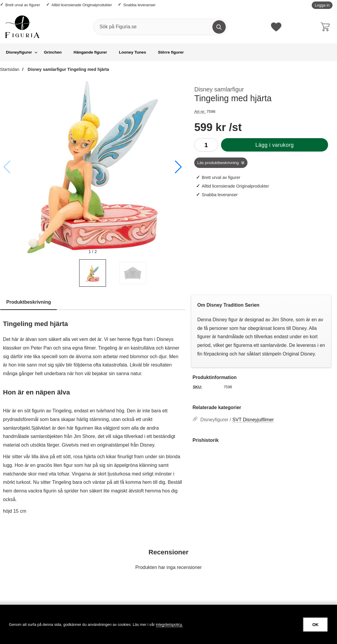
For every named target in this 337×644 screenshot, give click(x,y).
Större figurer (171, 52)
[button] (178, 167)
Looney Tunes (133, 52)
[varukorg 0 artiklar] (327, 27)
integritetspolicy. (169, 624)
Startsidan (10, 69)
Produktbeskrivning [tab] (29, 302)
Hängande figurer (90, 52)
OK (315, 625)
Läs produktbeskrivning (218, 163)
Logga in (322, 5)
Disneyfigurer (19, 52)
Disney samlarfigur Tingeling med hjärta (68, 69)
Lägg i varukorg (274, 145)
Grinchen (53, 52)
